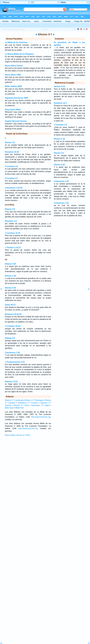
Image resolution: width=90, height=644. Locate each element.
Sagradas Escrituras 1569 (16, 98)
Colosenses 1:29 (12, 353)
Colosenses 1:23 (61, 181)
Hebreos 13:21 (11, 382)
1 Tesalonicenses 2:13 (15, 362)
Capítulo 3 (16, 29)
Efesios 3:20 (10, 264)
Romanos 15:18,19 (13, 314)
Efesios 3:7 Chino (21, 405)
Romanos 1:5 (11, 221)
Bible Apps (9, 408)
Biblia (4, 29)
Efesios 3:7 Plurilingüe (34, 400)
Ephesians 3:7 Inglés (40, 405)
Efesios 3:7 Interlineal (14, 400)
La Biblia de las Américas (16, 42)
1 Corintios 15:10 (12, 233)
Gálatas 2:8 (10, 338)
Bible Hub (20, 408)
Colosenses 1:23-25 (14, 188)
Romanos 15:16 (12, 152)
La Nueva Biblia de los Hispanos (19, 54)
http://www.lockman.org (41, 417)
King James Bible (13, 110)
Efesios (10, 29)
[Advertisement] (45, 455)
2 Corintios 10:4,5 (13, 326)
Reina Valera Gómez (14, 66)
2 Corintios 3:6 (11, 166)
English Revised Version (16, 121)
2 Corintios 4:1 (11, 178)
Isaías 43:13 (10, 305)
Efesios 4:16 (10, 288)
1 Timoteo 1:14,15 (13, 248)
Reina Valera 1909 (13, 75)
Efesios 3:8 (10, 209)
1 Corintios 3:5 (60, 125)
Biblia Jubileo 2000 (13, 86)
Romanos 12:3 (60, 103)
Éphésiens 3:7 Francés (28, 403)
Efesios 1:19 (10, 276)
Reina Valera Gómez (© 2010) (17, 435)
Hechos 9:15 (59, 86)
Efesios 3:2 (10, 142)
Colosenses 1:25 (61, 203)
